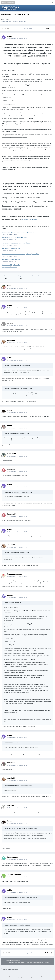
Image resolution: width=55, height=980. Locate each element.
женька (10, 595)
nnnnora (10, 426)
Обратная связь (34, 977)
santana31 (11, 763)
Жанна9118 (11, 454)
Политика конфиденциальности (18, 977)
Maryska (10, 806)
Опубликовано (17, 39)
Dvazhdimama (12, 857)
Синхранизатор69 (14, 875)
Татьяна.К (11, 469)
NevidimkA (11, 340)
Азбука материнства (20, 22)
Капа (9, 286)
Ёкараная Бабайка (14, 574)
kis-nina (10, 323)
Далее (48, 29)
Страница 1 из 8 (27, 29)
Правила (44, 977)
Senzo (9, 410)
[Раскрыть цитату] (4, 365)
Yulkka (8, 20)
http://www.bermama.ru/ (29, 219)
